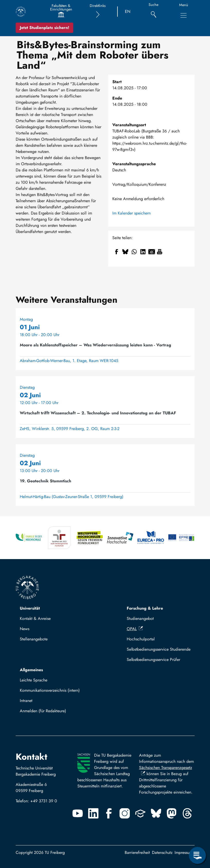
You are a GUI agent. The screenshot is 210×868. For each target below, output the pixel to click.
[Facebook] (109, 813)
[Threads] (187, 813)
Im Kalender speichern (131, 213)
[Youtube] (78, 813)
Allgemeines (31, 670)
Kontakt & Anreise (35, 618)
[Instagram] (125, 813)
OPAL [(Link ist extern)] (135, 629)
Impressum (184, 852)
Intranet (26, 701)
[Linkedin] (93, 813)
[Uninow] (140, 813)
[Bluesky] (156, 813)
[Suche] (154, 12)
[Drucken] (160, 252)
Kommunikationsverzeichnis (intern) (50, 690)
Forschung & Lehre (145, 608)
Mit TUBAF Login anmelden (46, 712)
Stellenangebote (34, 639)
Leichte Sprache (34, 680)
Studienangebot (140, 618)
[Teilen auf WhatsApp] (134, 252)
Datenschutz (162, 852)
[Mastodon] (172, 813)
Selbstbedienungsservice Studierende (159, 649)
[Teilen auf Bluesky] (125, 252)
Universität (30, 608)
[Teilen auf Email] (152, 252)
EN (128, 11)
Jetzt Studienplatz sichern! (44, 28)
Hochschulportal (141, 639)
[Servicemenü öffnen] (197, 855)
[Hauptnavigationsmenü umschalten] (184, 15)
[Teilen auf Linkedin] (143, 252)
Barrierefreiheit (137, 852)
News (25, 629)
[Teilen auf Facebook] (117, 252)
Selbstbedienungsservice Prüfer (153, 660)
